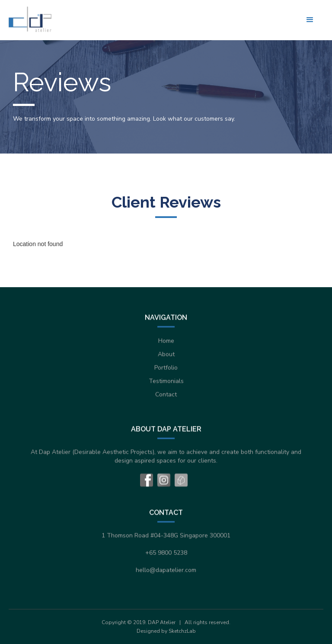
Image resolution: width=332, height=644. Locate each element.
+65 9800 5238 (166, 553)
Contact (166, 394)
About (166, 354)
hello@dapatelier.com (166, 570)
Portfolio (166, 367)
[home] (30, 19)
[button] (310, 20)
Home (166, 341)
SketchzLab (182, 631)
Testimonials (166, 381)
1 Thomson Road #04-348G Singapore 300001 (166, 535)
